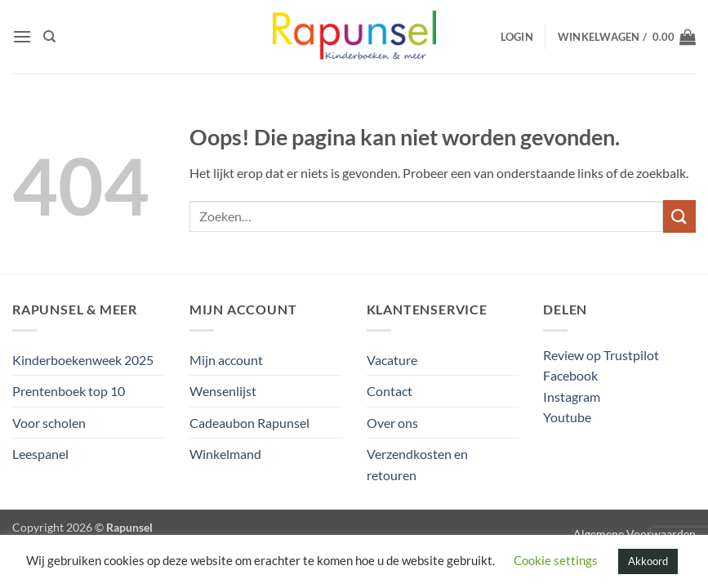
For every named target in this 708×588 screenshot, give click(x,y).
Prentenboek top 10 (69, 391)
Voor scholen (49, 423)
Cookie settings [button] (556, 560)
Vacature (392, 360)
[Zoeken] (49, 37)
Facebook (570, 375)
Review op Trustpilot (601, 355)
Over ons (392, 423)
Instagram (572, 396)
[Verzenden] (679, 216)
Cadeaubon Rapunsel (249, 423)
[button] (22, 36)
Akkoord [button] (648, 561)
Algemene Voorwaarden (635, 534)
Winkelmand (225, 454)
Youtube (567, 417)
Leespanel (40, 454)
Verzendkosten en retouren (417, 464)
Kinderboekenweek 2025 (83, 360)
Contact (390, 391)
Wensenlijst (223, 391)
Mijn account (226, 360)
